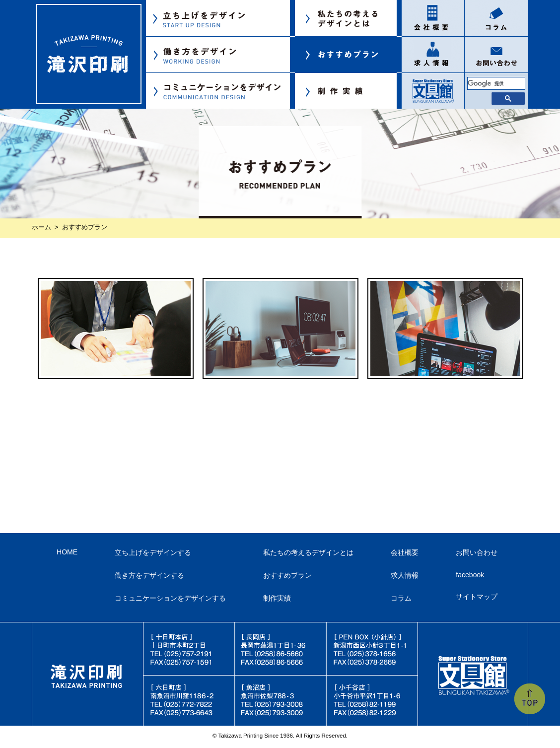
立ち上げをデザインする (153, 552)
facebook (470, 575)
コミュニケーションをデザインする (170, 598)
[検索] (496, 83)
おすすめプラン (287, 575)
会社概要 (405, 552)
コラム (401, 598)
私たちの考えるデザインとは (308, 552)
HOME (67, 552)
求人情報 (405, 575)
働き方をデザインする (149, 575)
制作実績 (277, 598)
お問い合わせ (477, 552)
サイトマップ (477, 597)
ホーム (41, 227)
